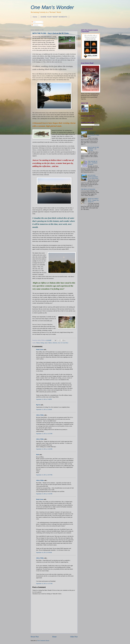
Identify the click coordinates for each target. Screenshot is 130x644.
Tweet (82, 118)
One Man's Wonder (52, 7)
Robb (38, 455)
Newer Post (35, 637)
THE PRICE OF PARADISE (88, 189)
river (59, 343)
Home (35, 17)
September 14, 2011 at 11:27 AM (44, 584)
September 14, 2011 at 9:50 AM (44, 552)
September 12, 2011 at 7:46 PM (44, 399)
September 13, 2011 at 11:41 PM (44, 494)
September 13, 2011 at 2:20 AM (44, 409)
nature (46, 343)
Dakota (38, 343)
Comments (35, 25)
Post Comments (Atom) (43, 641)
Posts (34, 22)
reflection (55, 343)
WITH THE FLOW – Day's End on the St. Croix (51, 33)
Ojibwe (50, 343)
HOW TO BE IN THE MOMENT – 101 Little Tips (93, 149)
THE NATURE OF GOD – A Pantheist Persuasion (93, 163)
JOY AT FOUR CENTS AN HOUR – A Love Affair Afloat (93, 177)
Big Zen (38, 405)
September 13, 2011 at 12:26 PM (44, 449)
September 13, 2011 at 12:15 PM (44, 434)
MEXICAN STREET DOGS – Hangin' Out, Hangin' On (93, 200)
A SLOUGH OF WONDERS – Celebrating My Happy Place (94, 134)
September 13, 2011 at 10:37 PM (44, 475)
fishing (42, 343)
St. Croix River (65, 343)
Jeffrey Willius (40, 415)
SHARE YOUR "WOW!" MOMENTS (54, 17)
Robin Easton (40, 350)
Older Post (74, 637)
